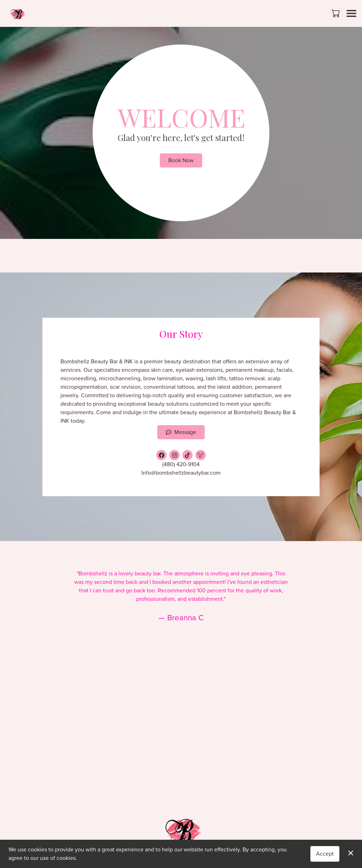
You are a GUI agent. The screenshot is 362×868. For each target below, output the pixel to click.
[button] (336, 13)
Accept (325, 854)
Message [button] (181, 432)
